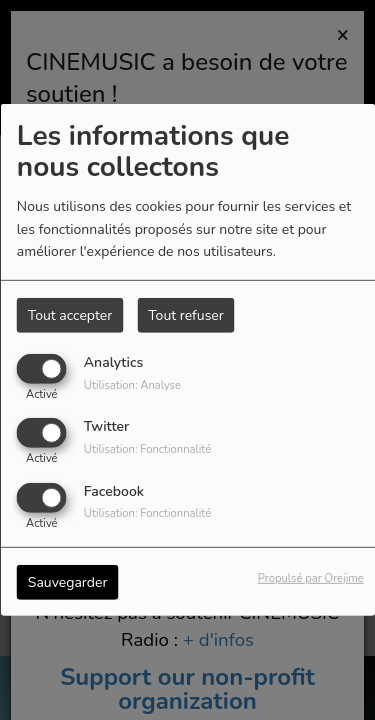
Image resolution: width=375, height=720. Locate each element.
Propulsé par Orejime (311, 577)
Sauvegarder (68, 581)
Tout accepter (70, 315)
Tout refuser (186, 315)
